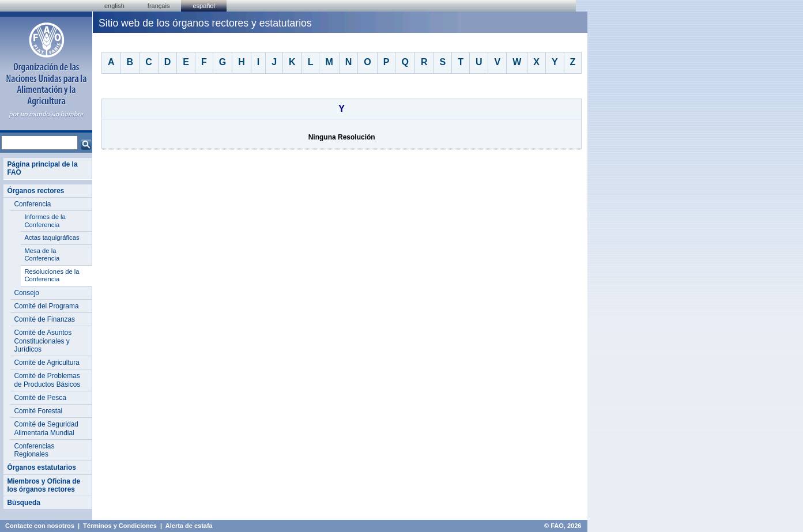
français (159, 6)
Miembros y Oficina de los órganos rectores (44, 485)
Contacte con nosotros (40, 526)
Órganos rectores (35, 191)
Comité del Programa (46, 306)
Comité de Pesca (40, 398)
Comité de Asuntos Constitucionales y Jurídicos (43, 341)
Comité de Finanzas (44, 319)
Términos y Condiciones (120, 526)
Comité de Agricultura (47, 363)
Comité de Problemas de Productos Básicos (47, 380)
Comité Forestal (38, 411)
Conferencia (32, 204)
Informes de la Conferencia (45, 221)
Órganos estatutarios (41, 467)
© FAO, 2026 (563, 526)
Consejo (27, 293)
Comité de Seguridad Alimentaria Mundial (46, 428)
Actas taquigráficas (52, 237)
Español (204, 6)
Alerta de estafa (189, 526)
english (114, 6)
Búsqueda (23, 503)
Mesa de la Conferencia (42, 255)
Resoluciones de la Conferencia (52, 276)
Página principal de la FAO (42, 168)
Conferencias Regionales (34, 450)
